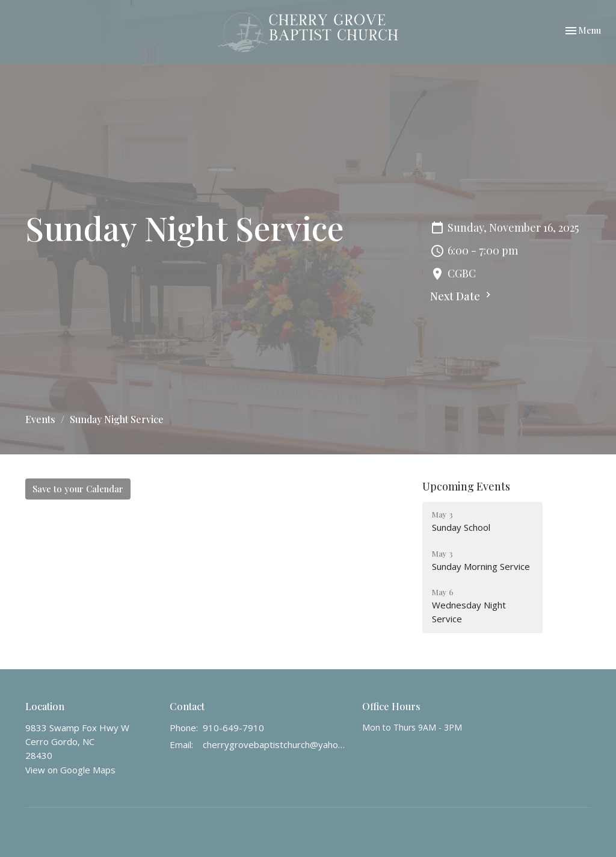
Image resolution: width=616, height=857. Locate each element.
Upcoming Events (466, 486)
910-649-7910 (233, 728)
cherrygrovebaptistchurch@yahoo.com (276, 744)
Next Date (462, 296)
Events (40, 419)
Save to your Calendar (78, 489)
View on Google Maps (70, 770)
